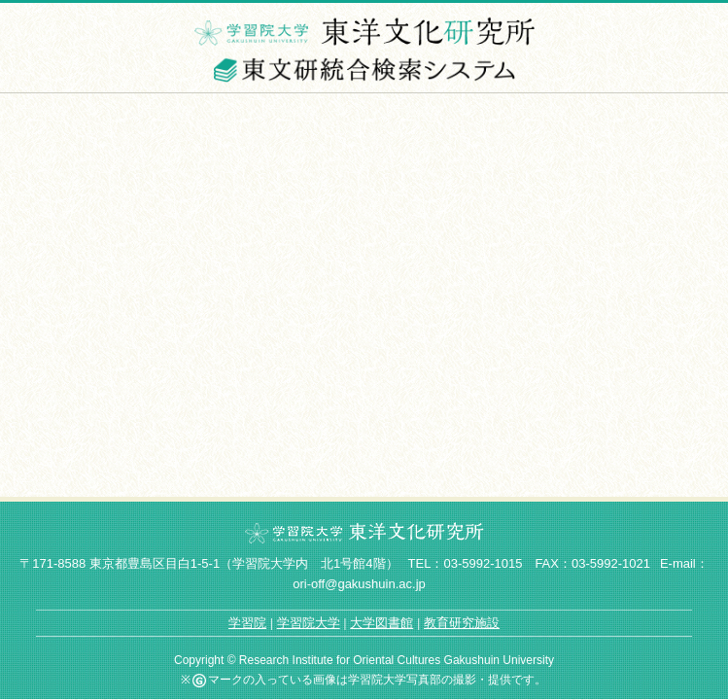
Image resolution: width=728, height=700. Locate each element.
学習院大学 (309, 623)
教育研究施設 (462, 623)
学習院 (247, 623)
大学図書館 (381, 623)
